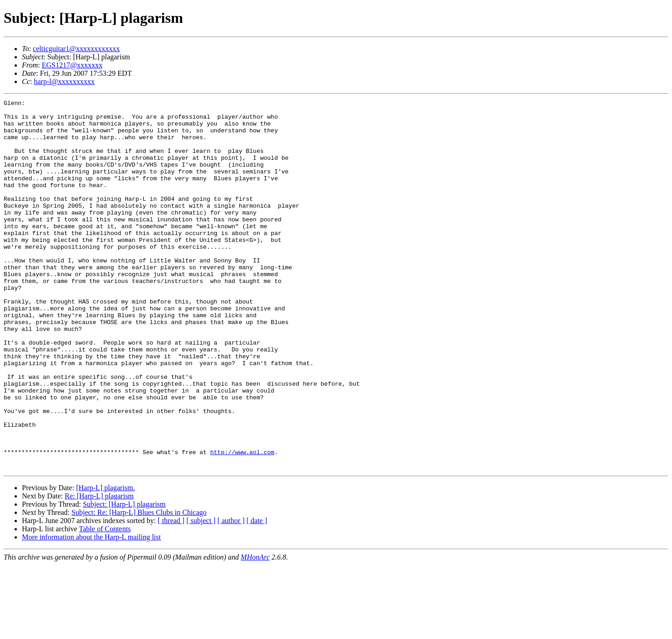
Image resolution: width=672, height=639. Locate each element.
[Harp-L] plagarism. (106, 562)
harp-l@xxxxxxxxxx (64, 81)
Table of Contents (105, 603)
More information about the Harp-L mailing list (91, 611)
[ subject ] (201, 594)
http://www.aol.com (242, 523)
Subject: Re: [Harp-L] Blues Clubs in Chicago (139, 586)
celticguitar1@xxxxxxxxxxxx (76, 49)
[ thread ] (171, 594)
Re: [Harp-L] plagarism (99, 570)
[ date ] (257, 594)
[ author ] (231, 594)
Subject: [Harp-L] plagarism (124, 578)
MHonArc (255, 631)
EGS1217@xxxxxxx (72, 65)
